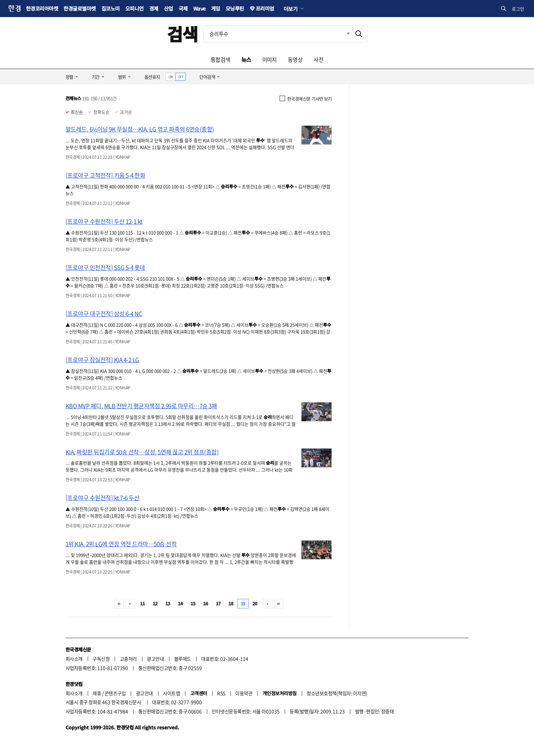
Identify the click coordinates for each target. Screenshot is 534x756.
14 (180, 603)
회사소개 (74, 659)
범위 (122, 77)
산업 (168, 8)
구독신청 (101, 659)
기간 (96, 77)
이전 (130, 604)
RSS (221, 693)
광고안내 (155, 659)
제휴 (97, 693)
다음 (268, 604)
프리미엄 (265, 8)
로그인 (518, 9)
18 (231, 603)
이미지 (270, 59)
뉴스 (246, 59)
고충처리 (128, 659)
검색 (182, 34)
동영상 (295, 59)
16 (206, 603)
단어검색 (207, 77)
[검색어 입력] (277, 34)
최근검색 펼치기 (343, 34)
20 (255, 603)
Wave (199, 8)
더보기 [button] (291, 9)
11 (143, 603)
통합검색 (221, 59)
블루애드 (183, 659)
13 (168, 603)
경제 (154, 8)
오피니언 (135, 8)
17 (218, 603)
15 (193, 603)
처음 (119, 604)
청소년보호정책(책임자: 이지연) (337, 693)
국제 (183, 8)
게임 (216, 8)
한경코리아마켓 (42, 8)
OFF (181, 77)
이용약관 (244, 693)
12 (155, 603)
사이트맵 (171, 693)
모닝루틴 (235, 8)
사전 (318, 59)
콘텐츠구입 (115, 693)
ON (171, 77)
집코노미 (111, 8)
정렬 (69, 77)
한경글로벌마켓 (80, 8)
